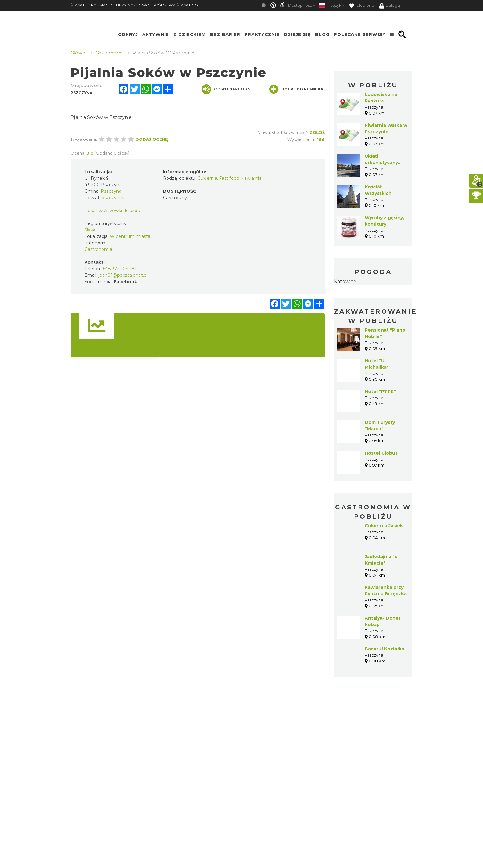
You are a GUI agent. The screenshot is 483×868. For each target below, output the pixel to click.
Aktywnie (156, 34)
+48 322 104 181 (119, 269)
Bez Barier (225, 34)
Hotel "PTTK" (380, 392)
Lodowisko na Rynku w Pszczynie (381, 101)
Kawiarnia (251, 178)
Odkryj (128, 34)
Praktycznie (262, 34)
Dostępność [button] (300, 5)
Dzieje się (297, 34)
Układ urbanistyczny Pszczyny (381, 163)
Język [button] (336, 5)
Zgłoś (317, 132)
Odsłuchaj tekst (227, 89)
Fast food (229, 178)
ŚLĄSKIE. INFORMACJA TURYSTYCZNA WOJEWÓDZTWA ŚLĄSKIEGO (134, 5)
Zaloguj (390, 6)
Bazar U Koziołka (384, 649)
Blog (322, 34)
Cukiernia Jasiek (384, 526)
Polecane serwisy (360, 34)
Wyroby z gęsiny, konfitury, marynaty (384, 224)
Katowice (345, 281)
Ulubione (362, 6)
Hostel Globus (381, 453)
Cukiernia (207, 178)
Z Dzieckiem (190, 34)
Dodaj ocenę (152, 139)
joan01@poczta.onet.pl (123, 275)
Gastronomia (98, 249)
